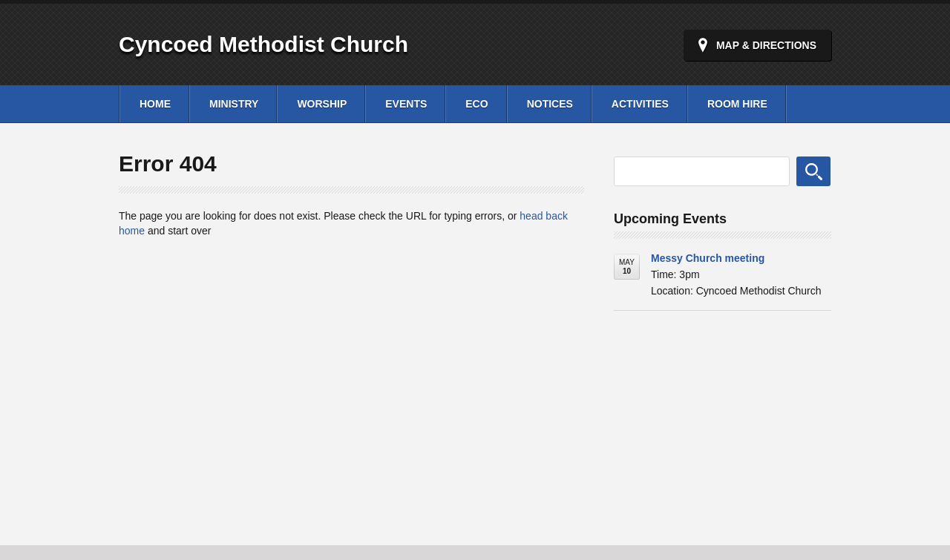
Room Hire (737, 104)
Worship (322, 104)
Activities (640, 104)
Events (406, 104)
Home (155, 104)
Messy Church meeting (708, 258)
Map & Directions (766, 45)
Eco (476, 104)
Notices (550, 104)
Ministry (234, 104)
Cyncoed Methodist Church (263, 44)
